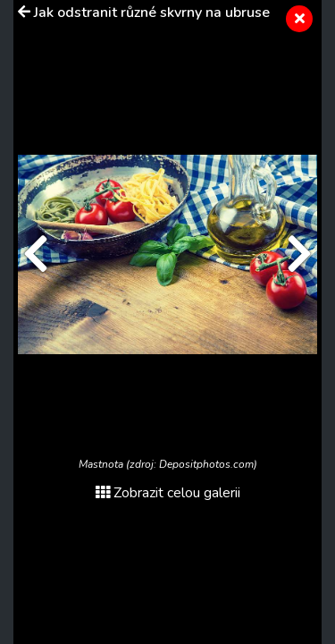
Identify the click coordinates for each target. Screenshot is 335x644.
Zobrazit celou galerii (168, 493)
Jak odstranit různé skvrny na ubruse (152, 13)
